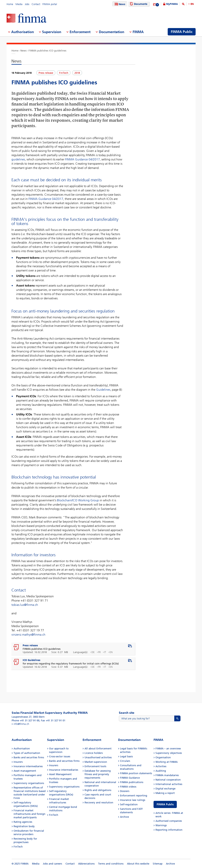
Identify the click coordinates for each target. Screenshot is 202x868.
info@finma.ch (21, 724)
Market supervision (96, 762)
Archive (124, 817)
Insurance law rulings (133, 800)
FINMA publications (132, 782)
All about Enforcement (98, 749)
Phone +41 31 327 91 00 (25, 720)
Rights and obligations (98, 790)
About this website (138, 864)
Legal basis (126, 756)
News (119, 4)
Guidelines (103, 390)
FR (99, 652)
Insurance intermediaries (28, 766)
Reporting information (169, 830)
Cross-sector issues (60, 756)
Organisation (163, 757)
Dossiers (125, 791)
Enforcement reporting (134, 796)
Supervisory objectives (169, 753)
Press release (30, 645)
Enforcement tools (95, 766)
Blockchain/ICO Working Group (78, 500)
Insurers (18, 762)
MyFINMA (172, 4)
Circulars (125, 761)
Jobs (27, 4)
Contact (36, 4)
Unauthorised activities (98, 757)
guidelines (18, 159)
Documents (138, 4)
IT (105, 652)
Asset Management (60, 774)
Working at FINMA (167, 762)
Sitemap (158, 864)
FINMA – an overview (168, 749)
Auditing (161, 771)
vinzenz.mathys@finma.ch (28, 635)
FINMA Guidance (130, 778)
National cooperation (168, 780)
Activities (161, 766)
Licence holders (94, 753)
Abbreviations (86, 864)
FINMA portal (50, 4)
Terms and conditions (111, 864)
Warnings (161, 825)
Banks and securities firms (29, 757)
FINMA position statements (136, 773)
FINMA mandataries (167, 775)
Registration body (24, 826)
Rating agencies (23, 822)
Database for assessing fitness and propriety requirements (98, 774)
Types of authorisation (27, 753)
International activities (169, 784)
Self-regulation (129, 804)
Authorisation (22, 749)
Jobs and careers (52, 864)
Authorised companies (169, 821)
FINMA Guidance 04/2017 (82, 159)
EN (192, 4)
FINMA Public (165, 804)
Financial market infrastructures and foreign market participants (29, 814)
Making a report (165, 793)
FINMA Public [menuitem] (182, 32)
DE (93, 652)
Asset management (25, 771)
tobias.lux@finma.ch (25, 605)
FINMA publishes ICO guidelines (47, 51)
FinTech (18, 847)
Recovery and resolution (99, 803)
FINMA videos (128, 787)
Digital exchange (165, 789)
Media (19, 4)
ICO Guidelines (32, 660)
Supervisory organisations (29, 783)
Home (10, 4)
